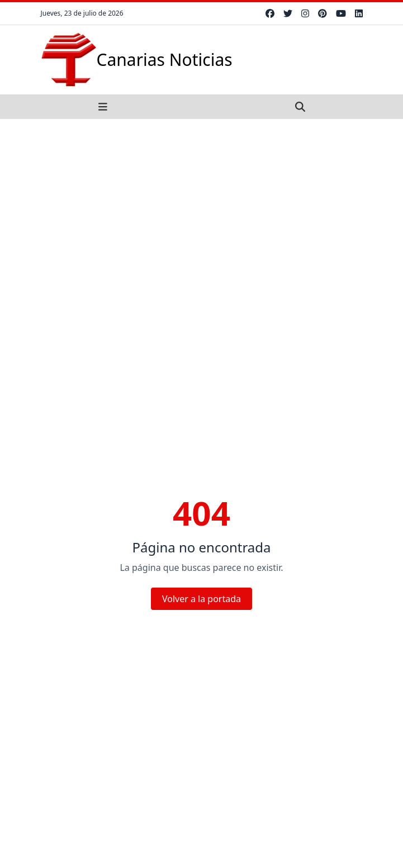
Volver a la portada (201, 599)
